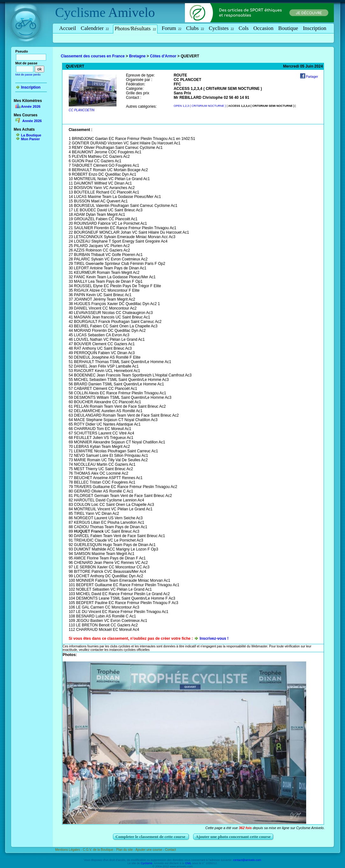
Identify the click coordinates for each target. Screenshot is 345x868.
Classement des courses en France (93, 56)
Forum (172, 28)
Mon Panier (30, 139)
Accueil (68, 28)
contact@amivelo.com (247, 860)
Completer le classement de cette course (151, 837)
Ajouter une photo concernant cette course (233, 837)
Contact (170, 850)
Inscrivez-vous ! (214, 638)
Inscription (315, 28)
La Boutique (31, 135)
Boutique (288, 28)
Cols (244, 28)
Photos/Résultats (135, 29)
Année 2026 (31, 106)
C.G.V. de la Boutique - (99, 850)
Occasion (263, 28)
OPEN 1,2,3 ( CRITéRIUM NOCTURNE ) (200, 106)
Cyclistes (221, 28)
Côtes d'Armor (163, 56)
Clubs (195, 28)
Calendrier (95, 28)
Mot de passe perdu (28, 75)
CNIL (188, 863)
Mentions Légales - (69, 850)
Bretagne (137, 56)
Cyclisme (80, 12)
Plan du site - (126, 850)
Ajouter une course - (150, 850)
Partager (312, 77)
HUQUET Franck (89, 531)
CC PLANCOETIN (82, 110)
